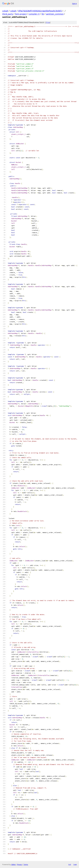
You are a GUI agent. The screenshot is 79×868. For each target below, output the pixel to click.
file (48, 22)
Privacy (19, 864)
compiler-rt (34, 14)
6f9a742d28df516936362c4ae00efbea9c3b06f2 (40, 11)
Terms (26, 864)
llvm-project (21, 14)
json (75, 864)
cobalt (5, 11)
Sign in (74, 4)
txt (70, 864)
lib (43, 14)
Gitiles (13, 864)
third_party (8, 14)
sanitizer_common (55, 14)
